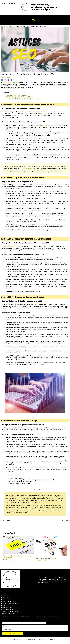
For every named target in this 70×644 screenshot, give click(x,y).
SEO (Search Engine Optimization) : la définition (20, 97)
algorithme (41, 113)
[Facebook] (2, 80)
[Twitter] (5, 80)
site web (49, 113)
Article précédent (5, 520)
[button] (35, 20)
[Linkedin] (11, 80)
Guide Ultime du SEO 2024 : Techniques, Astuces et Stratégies (24, 98)
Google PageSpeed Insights (47, 125)
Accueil (2, 26)
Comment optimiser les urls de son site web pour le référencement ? (18, 556)
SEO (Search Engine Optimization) (12, 82)
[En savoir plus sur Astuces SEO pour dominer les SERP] (51, 546)
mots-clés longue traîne (11, 246)
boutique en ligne (32, 168)
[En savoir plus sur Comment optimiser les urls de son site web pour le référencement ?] (19, 544)
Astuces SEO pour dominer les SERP (17, 95)
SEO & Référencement (12, 26)
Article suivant (66, 520)
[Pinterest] (8, 80)
